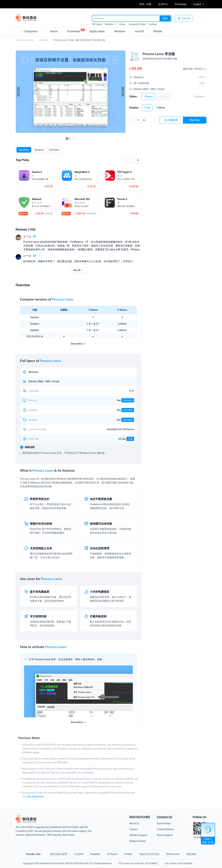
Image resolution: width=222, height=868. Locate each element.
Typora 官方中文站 (149, 854)
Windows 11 (111, 24)
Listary (122, 24)
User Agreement (35, 796)
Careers (134, 829)
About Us (134, 823)
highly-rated (97, 31)
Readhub (95, 854)
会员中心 (163, 4)
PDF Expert (97, 24)
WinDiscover (173, 854)
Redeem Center (138, 841)
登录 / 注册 (145, 4)
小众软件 (79, 854)
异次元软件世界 (58, 854)
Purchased (181, 4)
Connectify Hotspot (137, 24)
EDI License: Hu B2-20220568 (179, 863)
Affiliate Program (138, 835)
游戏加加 (191, 854)
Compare (200, 97)
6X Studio (112, 854)
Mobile (158, 31)
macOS (139, 31)
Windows (120, 31)
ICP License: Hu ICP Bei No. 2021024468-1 (138, 863)
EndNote (153, 24)
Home (54, 31)
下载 (130, 439)
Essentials (74, 31)
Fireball (128, 854)
